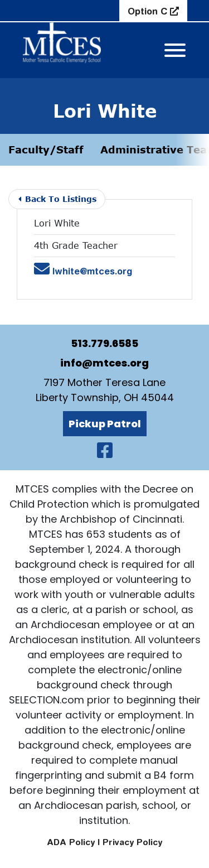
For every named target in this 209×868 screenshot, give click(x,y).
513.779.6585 (104, 343)
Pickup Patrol (105, 424)
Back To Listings (57, 199)
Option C (149, 11)
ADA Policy (71, 842)
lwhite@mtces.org (83, 271)
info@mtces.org (104, 363)
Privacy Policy (132, 842)
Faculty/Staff (46, 150)
